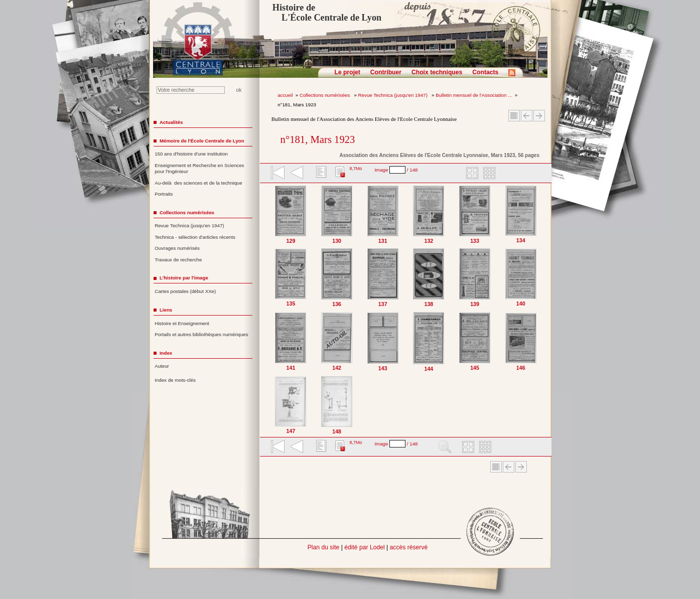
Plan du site (324, 547)
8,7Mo (356, 169)
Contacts (485, 72)
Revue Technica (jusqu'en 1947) (394, 95)
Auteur (162, 366)
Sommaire (514, 116)
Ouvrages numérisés (177, 248)
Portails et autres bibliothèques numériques (201, 334)
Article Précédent (527, 116)
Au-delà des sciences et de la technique (198, 183)
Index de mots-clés (175, 380)
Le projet (347, 72)
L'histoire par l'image (184, 278)
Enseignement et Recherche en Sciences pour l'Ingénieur (199, 169)
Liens (166, 310)
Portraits (164, 194)
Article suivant (539, 116)
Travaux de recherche (178, 260)
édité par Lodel (364, 547)
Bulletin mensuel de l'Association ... (474, 95)
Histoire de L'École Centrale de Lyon (327, 13)
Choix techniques (437, 72)
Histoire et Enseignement (182, 323)
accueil (285, 95)
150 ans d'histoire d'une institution (191, 154)
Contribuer (386, 72)
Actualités (171, 122)
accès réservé (409, 547)
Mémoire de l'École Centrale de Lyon (202, 141)
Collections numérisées (325, 95)
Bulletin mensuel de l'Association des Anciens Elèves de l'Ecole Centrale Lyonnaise (364, 119)
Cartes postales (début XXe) (185, 291)
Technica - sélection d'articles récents (195, 237)
